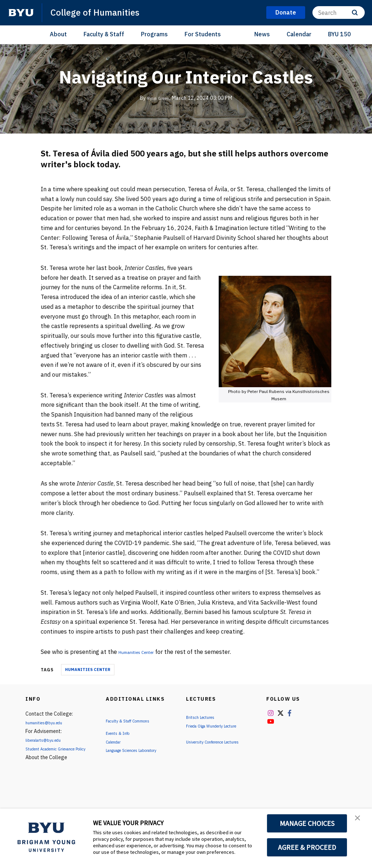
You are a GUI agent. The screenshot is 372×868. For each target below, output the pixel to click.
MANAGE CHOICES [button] (307, 823)
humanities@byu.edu (49, 722)
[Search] (339, 13)
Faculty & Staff (104, 34)
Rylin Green (158, 98)
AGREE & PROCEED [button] (307, 847)
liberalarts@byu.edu (48, 740)
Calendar (299, 34)
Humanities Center (144, 652)
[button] (360, 822)
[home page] (21, 13)
